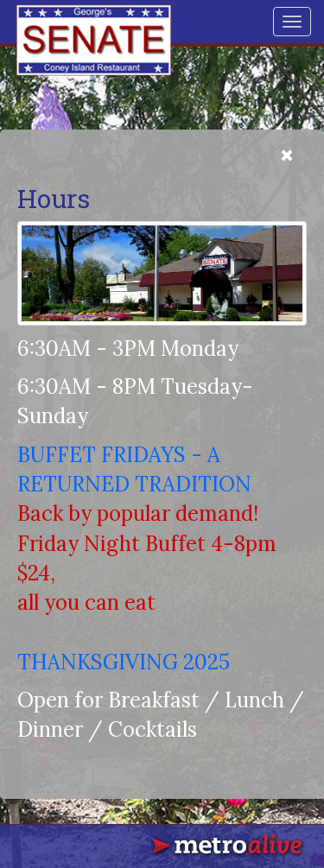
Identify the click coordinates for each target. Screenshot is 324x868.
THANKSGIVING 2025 (124, 662)
